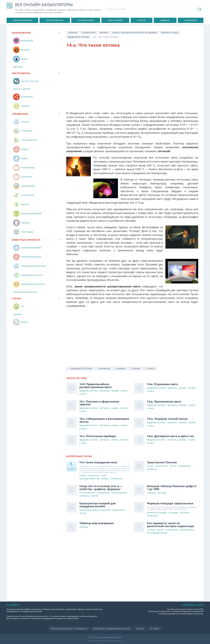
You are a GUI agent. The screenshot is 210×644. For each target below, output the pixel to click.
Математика (185, 466)
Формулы (105, 391)
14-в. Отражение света (163, 384)
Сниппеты (191, 20)
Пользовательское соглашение (69, 629)
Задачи (165, 20)
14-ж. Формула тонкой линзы (167, 419)
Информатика (187, 530)
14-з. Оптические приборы (98, 436)
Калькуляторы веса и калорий (95, 510)
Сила (104, 476)
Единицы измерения (90, 479)
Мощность (94, 476)
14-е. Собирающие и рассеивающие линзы (104, 420)
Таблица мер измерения (96, 523)
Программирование (157, 533)
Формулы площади (157, 513)
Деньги (105, 479)
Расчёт (173, 466)
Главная (73, 33)
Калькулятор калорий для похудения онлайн (97, 505)
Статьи (142, 20)
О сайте (155, 629)
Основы (151, 530)
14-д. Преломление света (164, 402)
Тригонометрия (87, 493)
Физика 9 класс (170, 33)
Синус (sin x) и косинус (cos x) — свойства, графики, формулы (101, 488)
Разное (83, 476)
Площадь (173, 513)
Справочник (86, 20)
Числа (150, 466)
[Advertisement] (132, 77)
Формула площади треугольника (170, 503)
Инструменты (55, 20)
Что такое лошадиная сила (98, 462)
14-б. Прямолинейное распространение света (96, 386)
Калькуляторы (22, 20)
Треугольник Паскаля (162, 462)
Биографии (115, 20)
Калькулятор (162, 466)
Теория (124, 391)
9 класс (83, 394)
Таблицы (151, 493)
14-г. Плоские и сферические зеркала (99, 403)
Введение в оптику (79, 37)
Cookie (140, 629)
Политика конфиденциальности (112, 629)
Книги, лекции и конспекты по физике (135, 33)
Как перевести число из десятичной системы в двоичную (170, 525)
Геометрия (152, 516)
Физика (104, 33)
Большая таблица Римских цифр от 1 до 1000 (172, 488)
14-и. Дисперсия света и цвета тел (170, 436)
